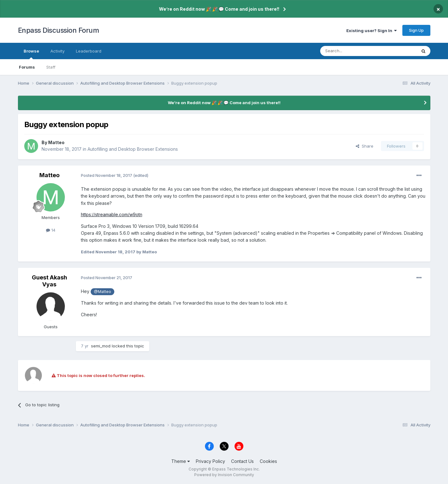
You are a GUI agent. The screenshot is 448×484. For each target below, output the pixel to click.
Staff (51, 67)
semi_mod (101, 346)
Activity (57, 51)
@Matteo (102, 292)
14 (51, 230)
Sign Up (416, 30)
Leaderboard (89, 51)
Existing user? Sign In (371, 31)
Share (365, 146)
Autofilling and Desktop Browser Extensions (133, 149)
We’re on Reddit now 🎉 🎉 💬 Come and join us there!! (219, 9)
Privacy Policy (210, 461)
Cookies (268, 461)
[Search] (352, 51)
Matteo (56, 142)
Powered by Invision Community (224, 475)
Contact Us (242, 461)
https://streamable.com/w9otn (112, 214)
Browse (31, 54)
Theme (181, 461)
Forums (27, 67)
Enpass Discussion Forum (59, 30)
